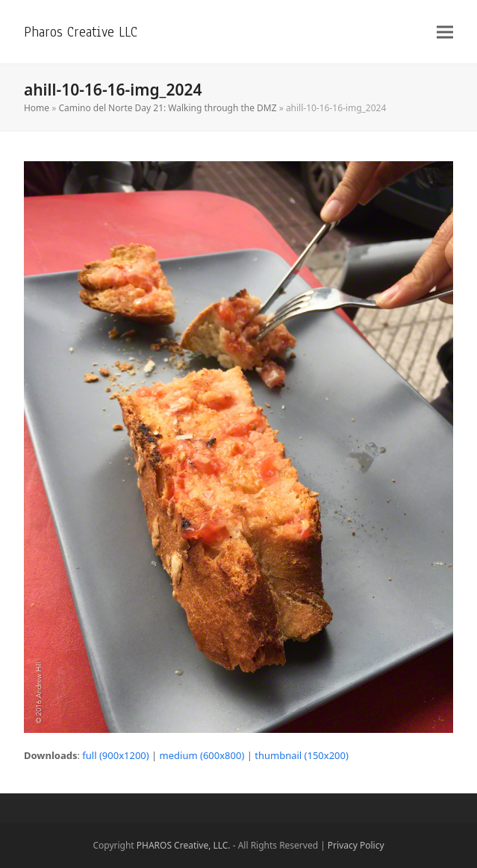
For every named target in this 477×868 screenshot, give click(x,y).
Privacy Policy (356, 845)
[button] (445, 32)
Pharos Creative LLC (81, 32)
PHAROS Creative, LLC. (184, 845)
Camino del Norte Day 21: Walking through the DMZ (167, 108)
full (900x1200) (115, 755)
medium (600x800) (202, 755)
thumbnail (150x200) (302, 755)
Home (37, 108)
